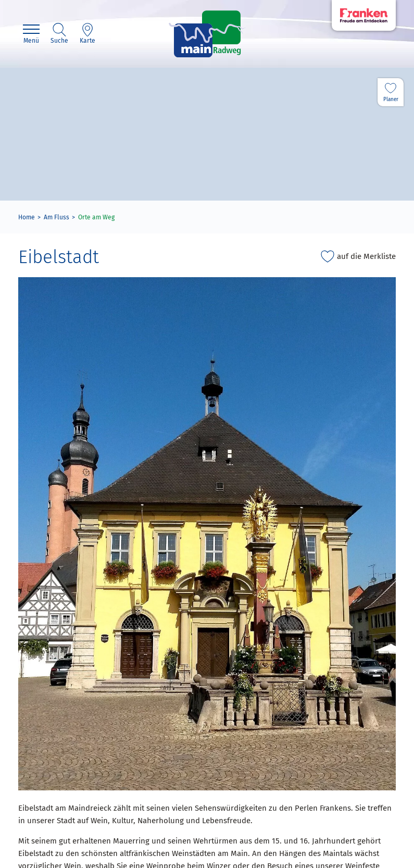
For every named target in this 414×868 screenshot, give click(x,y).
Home (27, 217)
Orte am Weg (96, 217)
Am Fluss (57, 217)
